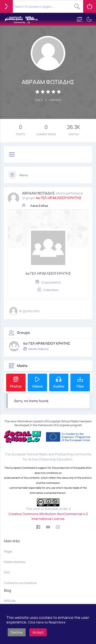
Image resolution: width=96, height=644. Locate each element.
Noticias (10, 601)
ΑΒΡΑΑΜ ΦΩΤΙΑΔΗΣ (38, 192)
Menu (24, 175)
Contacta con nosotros (20, 583)
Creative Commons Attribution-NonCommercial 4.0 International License (48, 516)
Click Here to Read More (47, 622)
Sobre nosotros (15, 562)
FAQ (7, 572)
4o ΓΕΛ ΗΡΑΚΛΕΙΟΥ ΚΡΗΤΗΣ (59, 197)
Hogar (8, 551)
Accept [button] (38, 632)
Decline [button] (17, 632)
